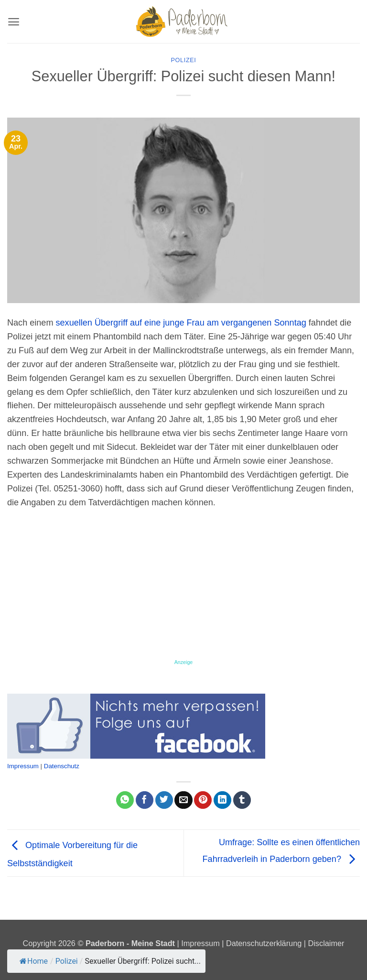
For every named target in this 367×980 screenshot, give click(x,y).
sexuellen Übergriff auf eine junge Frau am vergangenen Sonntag (181, 323)
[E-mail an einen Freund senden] (183, 800)
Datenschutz (62, 766)
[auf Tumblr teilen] (242, 800)
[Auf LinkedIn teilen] (222, 800)
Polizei (184, 60)
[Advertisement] (183, 588)
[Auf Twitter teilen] (164, 800)
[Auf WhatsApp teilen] (125, 800)
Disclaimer (326, 943)
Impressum (23, 766)
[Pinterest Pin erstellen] (203, 800)
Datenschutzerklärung (264, 943)
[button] (14, 22)
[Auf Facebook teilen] (145, 800)
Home (34, 961)
